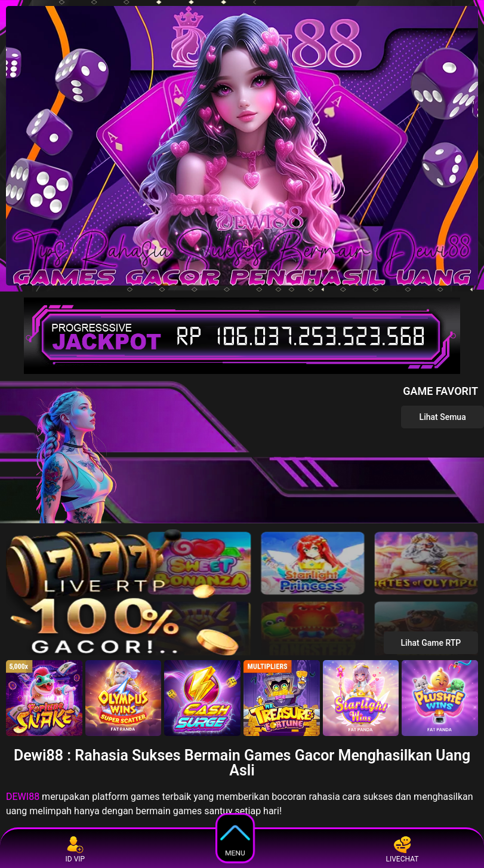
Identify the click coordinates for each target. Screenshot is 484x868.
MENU (235, 838)
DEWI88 (23, 797)
